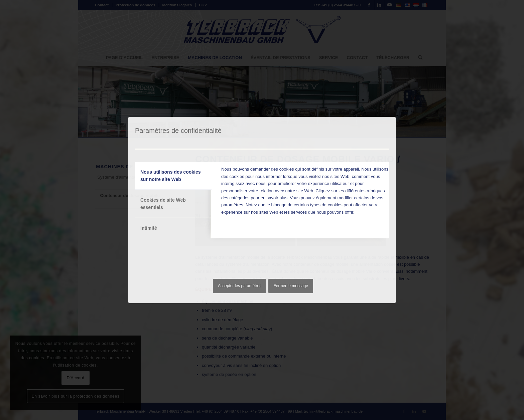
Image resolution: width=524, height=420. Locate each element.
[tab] (173, 176)
